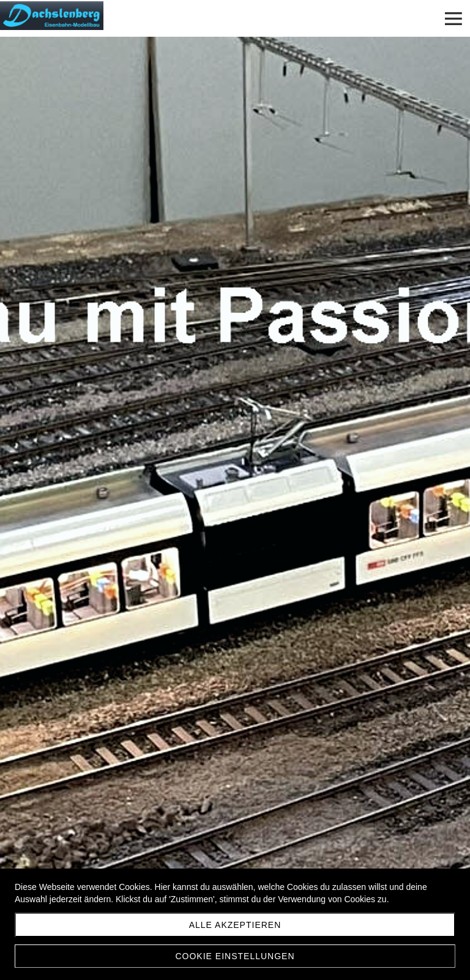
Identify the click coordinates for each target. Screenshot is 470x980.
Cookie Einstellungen (235, 956)
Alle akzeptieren (235, 925)
